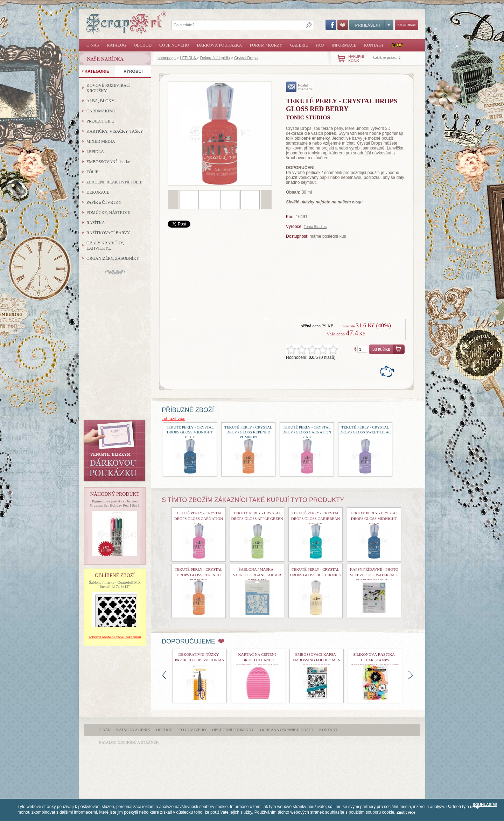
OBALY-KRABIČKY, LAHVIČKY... (105, 246)
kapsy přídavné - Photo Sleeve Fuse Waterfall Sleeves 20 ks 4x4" (374, 575)
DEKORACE (98, 192)
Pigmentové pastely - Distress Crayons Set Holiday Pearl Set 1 (115, 503)
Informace (344, 45)
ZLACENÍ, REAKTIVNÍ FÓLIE (114, 182)
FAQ (320, 45)
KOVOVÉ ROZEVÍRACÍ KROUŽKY (108, 88)
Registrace (407, 25)
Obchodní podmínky (233, 730)
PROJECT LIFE (100, 121)
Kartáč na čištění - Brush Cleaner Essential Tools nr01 (258, 660)
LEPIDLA (189, 58)
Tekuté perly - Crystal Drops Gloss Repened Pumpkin (248, 432)
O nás (93, 45)
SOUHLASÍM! (485, 805)
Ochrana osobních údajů (287, 730)
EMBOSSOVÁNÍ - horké (108, 162)
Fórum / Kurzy (266, 45)
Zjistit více (406, 812)
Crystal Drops (246, 58)
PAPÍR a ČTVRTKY (104, 202)
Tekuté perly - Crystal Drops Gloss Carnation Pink (307, 432)
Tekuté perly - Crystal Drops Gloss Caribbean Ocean (316, 519)
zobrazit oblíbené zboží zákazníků (115, 637)
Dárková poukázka (219, 45)
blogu (357, 202)
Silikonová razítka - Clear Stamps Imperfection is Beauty (375, 660)
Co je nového (174, 45)
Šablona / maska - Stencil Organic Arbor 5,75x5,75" (257, 575)
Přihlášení (371, 25)
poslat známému (300, 87)
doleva (164, 675)
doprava (411, 675)
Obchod (143, 45)
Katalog (117, 45)
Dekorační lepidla (215, 58)
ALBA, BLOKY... (102, 101)
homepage (167, 58)
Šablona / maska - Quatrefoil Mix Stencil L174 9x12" (115, 584)
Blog (397, 45)
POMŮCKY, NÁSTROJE (108, 213)
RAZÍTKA (96, 223)
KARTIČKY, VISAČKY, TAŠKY (115, 131)
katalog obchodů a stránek (129, 742)
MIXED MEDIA (101, 141)
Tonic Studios (315, 227)
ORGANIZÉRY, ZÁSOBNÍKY (113, 258)
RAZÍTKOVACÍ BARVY (108, 233)
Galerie (299, 45)
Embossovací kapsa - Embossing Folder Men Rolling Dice (316, 660)
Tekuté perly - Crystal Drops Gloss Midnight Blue (190, 432)
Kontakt (374, 45)
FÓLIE (92, 172)
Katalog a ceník (133, 730)
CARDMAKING (101, 111)
